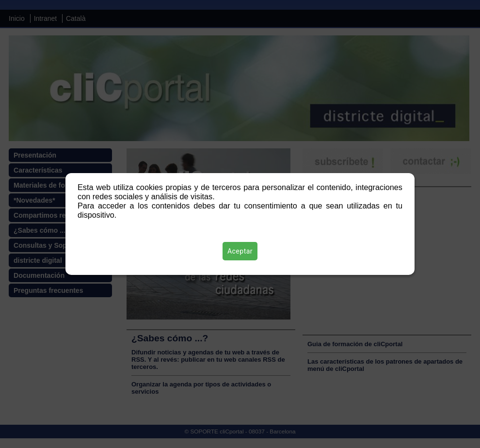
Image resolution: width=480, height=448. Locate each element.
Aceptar (240, 251)
